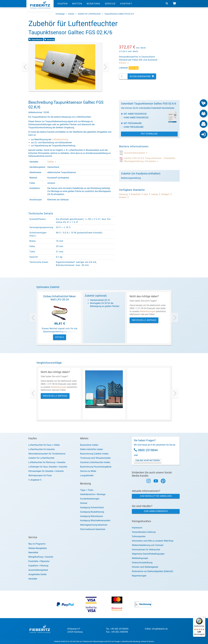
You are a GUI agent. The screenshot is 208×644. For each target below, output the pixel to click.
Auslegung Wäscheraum (92, 516)
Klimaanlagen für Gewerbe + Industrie (46, 471)
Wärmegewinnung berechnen (94, 525)
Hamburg (125, 194)
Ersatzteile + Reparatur (39, 561)
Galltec (52, 162)
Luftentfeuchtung (60, 139)
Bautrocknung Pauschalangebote (96, 467)
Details (124, 63)
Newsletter (33, 552)
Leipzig (156, 194)
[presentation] (25, 67)
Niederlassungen (148, 311)
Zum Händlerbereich (156, 511)
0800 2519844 (148, 450)
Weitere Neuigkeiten (38, 548)
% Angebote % (35, 480)
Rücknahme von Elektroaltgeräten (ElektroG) (152, 571)
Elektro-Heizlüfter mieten (92, 449)
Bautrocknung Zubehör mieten (94, 454)
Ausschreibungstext (136, 153)
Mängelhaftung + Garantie (41, 557)
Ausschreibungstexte (38, 570)
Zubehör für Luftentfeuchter (89, 14)
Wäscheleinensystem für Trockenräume (47, 454)
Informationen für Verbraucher (146, 550)
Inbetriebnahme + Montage (93, 494)
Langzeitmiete (87, 475)
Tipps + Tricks (87, 490)
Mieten (77, 6)
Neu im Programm (37, 544)
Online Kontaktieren (148, 460)
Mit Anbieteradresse (134, 114)
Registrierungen (139, 576)
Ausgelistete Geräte (37, 574)
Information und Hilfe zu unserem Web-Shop (153, 541)
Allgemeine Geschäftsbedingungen (148, 554)
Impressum (137, 528)
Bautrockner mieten (89, 445)
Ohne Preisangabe (132, 127)
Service (110, 6)
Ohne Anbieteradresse (135, 118)
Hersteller (33, 579)
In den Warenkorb (142, 76)
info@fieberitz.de (160, 629)
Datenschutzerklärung (142, 563)
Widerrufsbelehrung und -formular (148, 545)
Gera (147, 194)
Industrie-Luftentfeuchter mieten (95, 462)
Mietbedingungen (140, 558)
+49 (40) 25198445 (119, 629)
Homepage (60, 14)
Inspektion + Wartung (38, 566)
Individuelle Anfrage (144, 320)
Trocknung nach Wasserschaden (95, 458)
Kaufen (63, 6)
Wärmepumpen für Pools (40, 475)
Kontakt (126, 6)
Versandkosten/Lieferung (144, 532)
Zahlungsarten (139, 536)
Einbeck (124, 197)
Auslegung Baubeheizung (92, 512)
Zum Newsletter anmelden (156, 496)
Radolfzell (137, 194)
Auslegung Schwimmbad (92, 507)
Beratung (94, 6)
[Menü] (204, 618)
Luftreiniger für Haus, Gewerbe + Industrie (48, 467)
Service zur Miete (88, 471)
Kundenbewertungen (90, 499)
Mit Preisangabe (131, 123)
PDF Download (149, 134)
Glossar (84, 503)
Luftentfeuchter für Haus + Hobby (44, 445)
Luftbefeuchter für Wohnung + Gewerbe (47, 462)
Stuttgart (166, 194)
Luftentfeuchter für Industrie (42, 449)
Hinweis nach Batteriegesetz (145, 567)
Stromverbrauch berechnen (93, 529)
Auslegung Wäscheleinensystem (95, 520)
